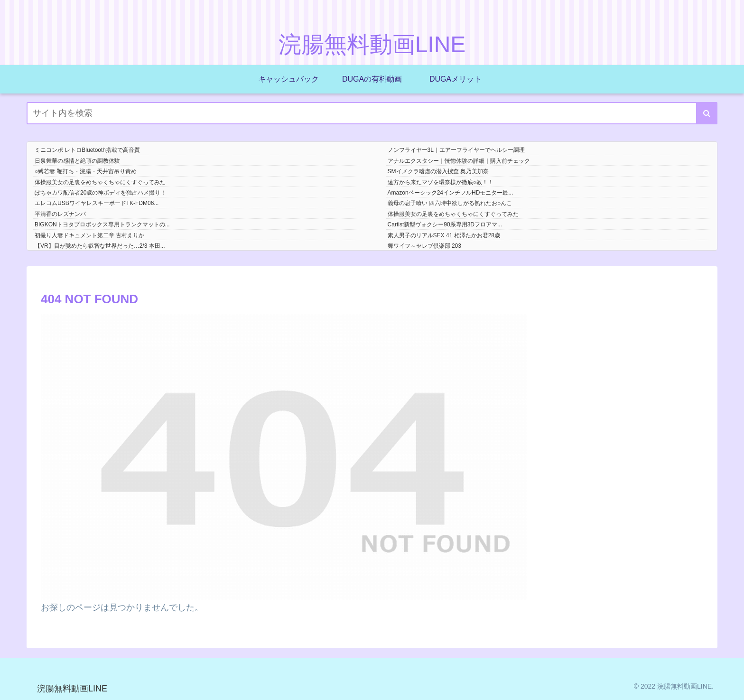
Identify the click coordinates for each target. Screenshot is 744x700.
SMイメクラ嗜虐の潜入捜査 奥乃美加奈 (438, 171)
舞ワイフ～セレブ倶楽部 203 (424, 246)
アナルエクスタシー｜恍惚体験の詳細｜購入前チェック (459, 161)
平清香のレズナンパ (60, 214)
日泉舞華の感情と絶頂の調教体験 (77, 161)
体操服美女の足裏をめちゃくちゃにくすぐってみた (100, 182)
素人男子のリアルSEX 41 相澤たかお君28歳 (444, 235)
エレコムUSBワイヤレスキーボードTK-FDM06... (97, 203)
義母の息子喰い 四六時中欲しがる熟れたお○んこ (450, 203)
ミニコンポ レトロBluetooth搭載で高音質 (87, 150)
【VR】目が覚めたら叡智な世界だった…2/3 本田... (100, 246)
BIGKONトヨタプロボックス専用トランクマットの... (102, 224)
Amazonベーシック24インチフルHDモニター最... (451, 193)
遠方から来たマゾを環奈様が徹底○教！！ (441, 182)
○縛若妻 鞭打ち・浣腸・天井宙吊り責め (86, 171)
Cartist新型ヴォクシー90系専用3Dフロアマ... (445, 224)
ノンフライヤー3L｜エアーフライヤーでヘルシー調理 (456, 150)
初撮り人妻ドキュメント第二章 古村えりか (89, 235)
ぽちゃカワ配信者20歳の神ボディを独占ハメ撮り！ (100, 193)
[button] (707, 113)
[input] (372, 113)
